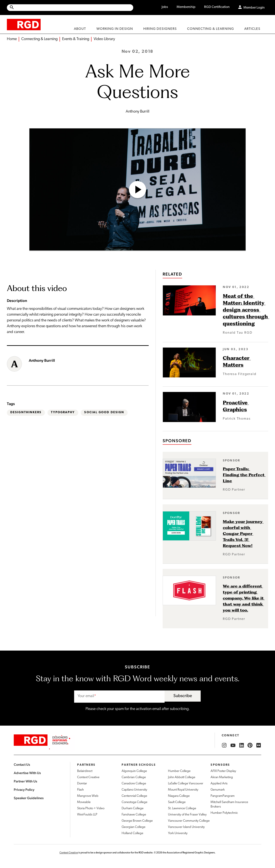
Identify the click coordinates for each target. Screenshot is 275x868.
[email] (119, 697)
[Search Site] (74, 8)
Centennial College (134, 796)
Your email (86, 696)
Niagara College (179, 796)
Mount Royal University (183, 790)
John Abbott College (182, 777)
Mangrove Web (88, 796)
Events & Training (76, 39)
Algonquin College (134, 771)
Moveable (84, 802)
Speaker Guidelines (29, 798)
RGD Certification (217, 7)
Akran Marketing (222, 777)
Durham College (133, 808)
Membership (186, 7)
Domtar (82, 784)
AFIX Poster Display (223, 771)
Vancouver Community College (189, 821)
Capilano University (134, 790)
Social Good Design (104, 412)
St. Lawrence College (182, 808)
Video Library (104, 39)
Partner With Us (25, 781)
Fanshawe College (134, 815)
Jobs (165, 7)
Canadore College (134, 784)
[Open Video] (137, 190)
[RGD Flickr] (259, 745)
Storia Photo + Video (91, 808)
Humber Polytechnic (224, 813)
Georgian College (134, 827)
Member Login (254, 8)
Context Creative (88, 777)
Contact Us (22, 765)
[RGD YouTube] (233, 745)
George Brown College (137, 821)
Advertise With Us (27, 773)
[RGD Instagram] (224, 745)
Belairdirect (85, 771)
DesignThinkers (26, 412)
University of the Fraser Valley (187, 815)
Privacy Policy (24, 790)
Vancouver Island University (186, 827)
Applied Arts (219, 784)
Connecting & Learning (39, 39)
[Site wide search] (70, 8)
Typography (63, 412)
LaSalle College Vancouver (186, 784)
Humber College (179, 771)
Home (12, 39)
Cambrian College (134, 777)
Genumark (218, 790)
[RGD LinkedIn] (241, 745)
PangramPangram (223, 796)
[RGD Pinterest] (250, 745)
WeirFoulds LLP (87, 815)
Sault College (177, 802)
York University (178, 833)
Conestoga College (134, 802)
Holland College (132, 833)
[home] (24, 24)
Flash (80, 790)
